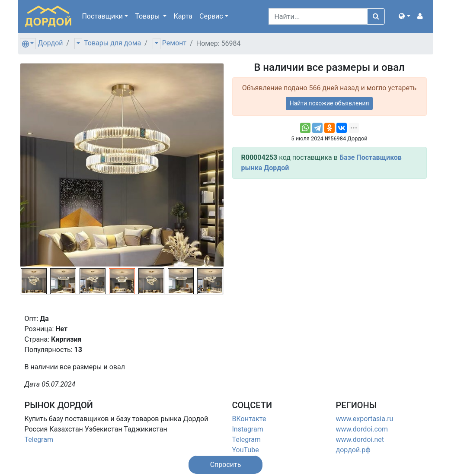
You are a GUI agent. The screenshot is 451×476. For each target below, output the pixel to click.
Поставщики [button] (102, 16)
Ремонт (174, 43)
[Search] (318, 16)
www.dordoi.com (362, 429)
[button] (404, 16)
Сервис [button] (211, 16)
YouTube (246, 450)
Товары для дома (112, 43)
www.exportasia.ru (365, 419)
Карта (183, 16)
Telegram (39, 440)
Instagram (248, 429)
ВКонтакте (249, 419)
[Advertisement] (329, 246)
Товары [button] (148, 16)
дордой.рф (353, 450)
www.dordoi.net (360, 440)
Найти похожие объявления (329, 103)
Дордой (50, 43)
